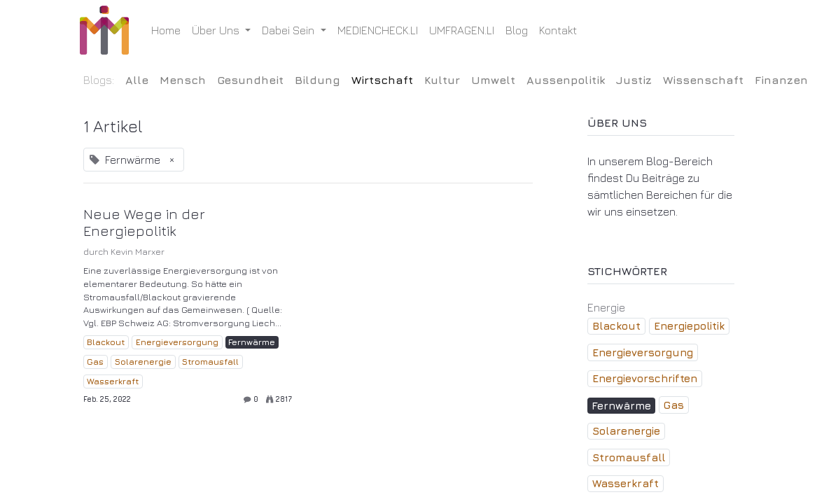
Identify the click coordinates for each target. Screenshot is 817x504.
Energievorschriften (645, 378)
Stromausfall (210, 362)
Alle (137, 80)
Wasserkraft (113, 381)
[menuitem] (169, 30)
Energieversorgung (177, 342)
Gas (95, 362)
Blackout (106, 342)
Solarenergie (143, 362)
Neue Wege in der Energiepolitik (144, 222)
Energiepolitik (689, 326)
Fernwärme (252, 342)
